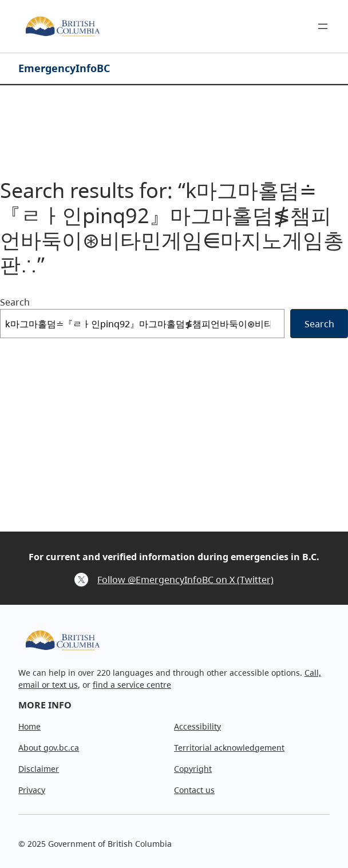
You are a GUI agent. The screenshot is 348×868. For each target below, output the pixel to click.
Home (29, 726)
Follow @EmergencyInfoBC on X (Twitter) (185, 580)
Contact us (194, 790)
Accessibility (197, 726)
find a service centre (132, 685)
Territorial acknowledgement (229, 748)
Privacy (32, 790)
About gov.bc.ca (49, 748)
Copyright (193, 769)
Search (15, 302)
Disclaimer (39, 769)
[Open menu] (323, 26)
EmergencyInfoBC (64, 68)
